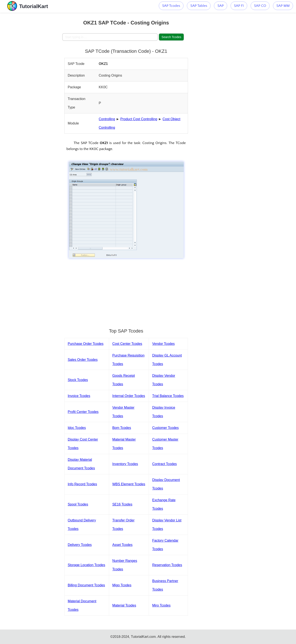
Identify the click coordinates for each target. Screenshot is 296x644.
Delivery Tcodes (80, 545)
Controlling (107, 119)
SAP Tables (199, 6)
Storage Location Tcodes (87, 565)
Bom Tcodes (122, 428)
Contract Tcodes (164, 464)
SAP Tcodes (171, 6)
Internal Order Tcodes (129, 396)
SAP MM (283, 6)
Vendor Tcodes (163, 344)
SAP (220, 6)
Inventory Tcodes (125, 464)
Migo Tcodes (122, 585)
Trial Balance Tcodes (168, 396)
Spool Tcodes (78, 504)
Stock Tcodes (78, 380)
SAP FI (239, 6)
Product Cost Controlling (139, 119)
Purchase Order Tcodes (86, 344)
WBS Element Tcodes (129, 484)
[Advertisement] (31, 77)
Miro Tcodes (161, 605)
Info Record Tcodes (82, 484)
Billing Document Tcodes (86, 585)
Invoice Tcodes (79, 396)
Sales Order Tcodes (83, 360)
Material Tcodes (124, 605)
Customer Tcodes (165, 428)
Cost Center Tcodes (127, 344)
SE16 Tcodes (122, 504)
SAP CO (260, 6)
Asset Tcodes (122, 545)
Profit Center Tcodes (83, 412)
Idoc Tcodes (77, 428)
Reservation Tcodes (167, 565)
